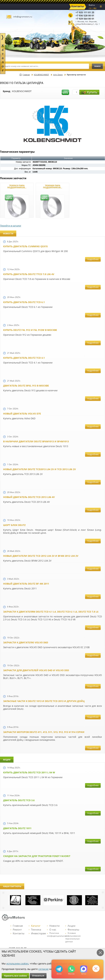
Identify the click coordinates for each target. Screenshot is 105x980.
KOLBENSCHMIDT (41, 75)
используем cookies (17, 964)
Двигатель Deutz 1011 (17, 828)
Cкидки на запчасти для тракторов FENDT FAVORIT (37, 856)
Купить (89, 92)
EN (90, 8)
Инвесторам (37, 933)
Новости (53, 926)
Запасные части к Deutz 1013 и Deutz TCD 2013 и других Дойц (44, 701)
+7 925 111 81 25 (85, 12)
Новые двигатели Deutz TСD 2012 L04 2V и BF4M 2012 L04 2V (41, 556)
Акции (70, 926)
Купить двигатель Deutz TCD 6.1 (24, 302)
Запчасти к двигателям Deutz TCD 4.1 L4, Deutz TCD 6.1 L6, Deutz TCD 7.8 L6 (51, 612)
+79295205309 (59, 969)
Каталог (35, 926)
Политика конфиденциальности (58, 934)
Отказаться (38, 976)
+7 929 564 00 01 (85, 19)
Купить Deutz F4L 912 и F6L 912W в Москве (30, 330)
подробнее (93, 259)
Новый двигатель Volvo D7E (22, 414)
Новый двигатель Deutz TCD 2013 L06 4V (29, 497)
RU (95, 8)
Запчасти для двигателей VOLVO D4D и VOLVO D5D (36, 670)
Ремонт (16, 929)
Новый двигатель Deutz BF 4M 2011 (26, 584)
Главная (26, 75)
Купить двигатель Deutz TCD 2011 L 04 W (29, 772)
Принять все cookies (15, 976)
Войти (92, 5)
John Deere (58, 75)
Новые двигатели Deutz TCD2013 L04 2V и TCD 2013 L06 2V (39, 469)
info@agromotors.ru (23, 17)
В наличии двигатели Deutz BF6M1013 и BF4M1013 (36, 441)
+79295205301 (71, 969)
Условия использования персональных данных (73, 937)
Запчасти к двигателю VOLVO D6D (26, 642)
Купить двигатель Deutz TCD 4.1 (24, 358)
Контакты (17, 933)
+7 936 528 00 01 (85, 15)
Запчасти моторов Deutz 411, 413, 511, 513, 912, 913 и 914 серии (44, 732)
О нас (52, 929)
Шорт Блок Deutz (14, 525)
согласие (43, 969)
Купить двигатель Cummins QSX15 (25, 246)
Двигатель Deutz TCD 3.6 (19, 800)
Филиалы (72, 929)
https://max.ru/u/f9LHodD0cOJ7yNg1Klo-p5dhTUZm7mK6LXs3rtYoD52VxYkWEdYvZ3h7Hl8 (84, 969)
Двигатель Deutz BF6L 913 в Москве (26, 386)
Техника (35, 929)
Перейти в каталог (11, 226)
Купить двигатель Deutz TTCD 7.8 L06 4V (29, 274)
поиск (97, 66)
